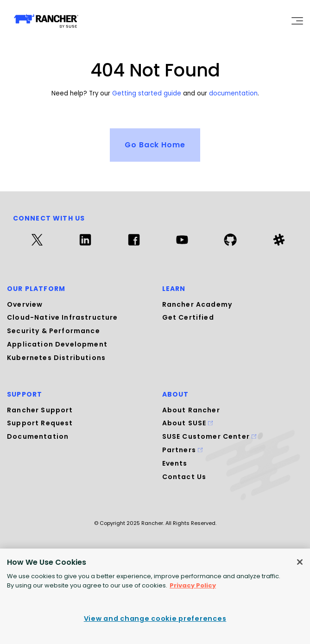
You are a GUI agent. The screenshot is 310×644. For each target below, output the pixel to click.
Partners (183, 450)
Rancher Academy (197, 304)
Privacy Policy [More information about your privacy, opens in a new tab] (193, 585)
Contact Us (184, 476)
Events (175, 463)
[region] (155, 596)
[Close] (300, 562)
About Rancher (191, 410)
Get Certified (188, 317)
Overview (25, 304)
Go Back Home (155, 145)
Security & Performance (54, 331)
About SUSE (188, 423)
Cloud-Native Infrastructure (63, 317)
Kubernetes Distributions (56, 358)
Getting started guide (147, 93)
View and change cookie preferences (155, 619)
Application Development (57, 344)
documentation (233, 93)
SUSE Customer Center (209, 436)
